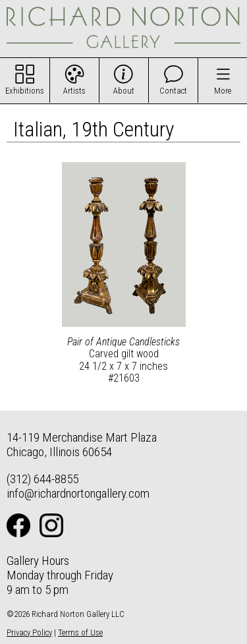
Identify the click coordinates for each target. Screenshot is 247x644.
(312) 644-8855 (42, 479)
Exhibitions (25, 91)
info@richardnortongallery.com (78, 493)
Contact (173, 91)
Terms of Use (80, 632)
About (124, 91)
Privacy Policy (29, 632)
